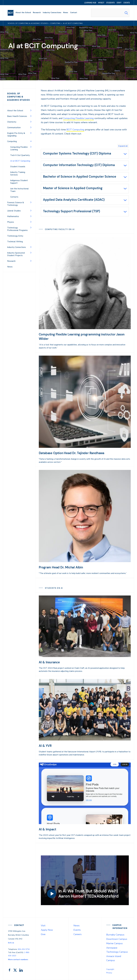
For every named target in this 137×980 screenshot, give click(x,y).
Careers (78, 934)
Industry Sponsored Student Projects (16, 254)
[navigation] (12, 13)
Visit (43, 926)
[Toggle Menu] (31, 110)
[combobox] (110, 13)
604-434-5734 (24, 949)
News (10, 267)
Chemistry (12, 122)
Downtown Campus (117, 939)
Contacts (14, 197)
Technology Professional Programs (17, 229)
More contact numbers (18, 960)
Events (77, 930)
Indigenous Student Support (19, 182)
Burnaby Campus (115, 935)
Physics (11, 222)
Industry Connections (17, 247)
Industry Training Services (18, 174)
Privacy (109, 973)
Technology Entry (15, 236)
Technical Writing (15, 242)
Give (43, 934)
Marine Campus (114, 943)
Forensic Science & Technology (15, 204)
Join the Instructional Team (19, 190)
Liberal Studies (14, 211)
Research (11, 261)
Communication (14, 128)
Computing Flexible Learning (19, 148)
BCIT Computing (75, 130)
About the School (15, 111)
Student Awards (18, 167)
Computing (12, 141)
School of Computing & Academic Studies (19, 97)
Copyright (110, 969)
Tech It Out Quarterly (20, 155)
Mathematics (13, 216)
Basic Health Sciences (17, 116)
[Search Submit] (126, 13)
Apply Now (47, 930)
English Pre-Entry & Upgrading (16, 134)
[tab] (85, 154)
